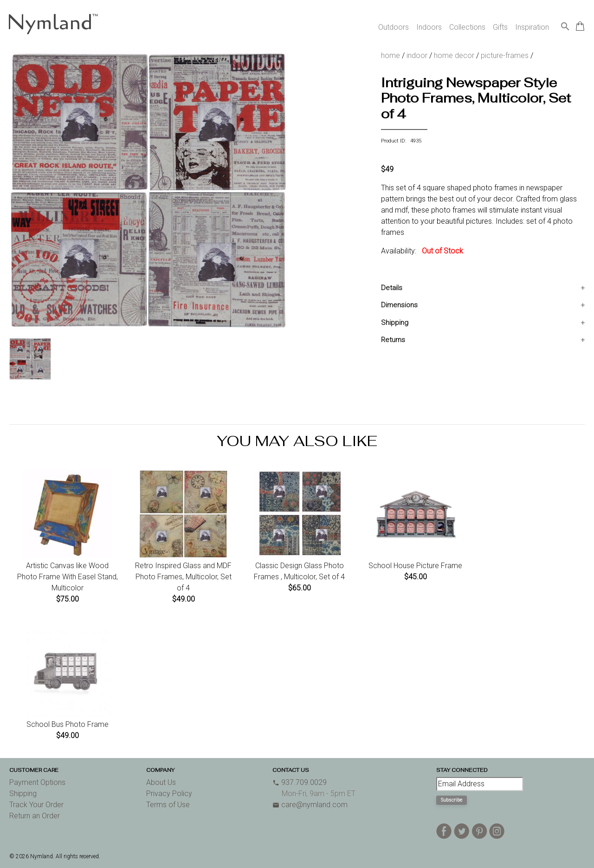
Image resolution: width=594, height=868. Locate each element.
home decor (454, 55)
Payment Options (37, 782)
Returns (393, 340)
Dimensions (399, 305)
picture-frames (505, 55)
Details (392, 288)
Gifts (500, 27)
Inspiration (532, 27)
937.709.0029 (300, 782)
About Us (161, 782)
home (391, 55)
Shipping (395, 323)
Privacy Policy (169, 794)
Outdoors (394, 27)
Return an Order (35, 816)
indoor (417, 55)
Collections (467, 27)
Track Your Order (36, 805)
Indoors (429, 27)
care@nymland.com (310, 805)
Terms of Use (168, 805)
